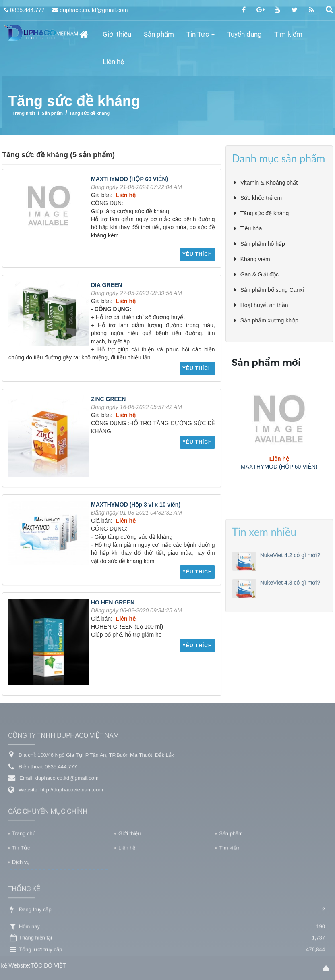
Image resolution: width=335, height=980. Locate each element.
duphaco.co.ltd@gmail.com (94, 10)
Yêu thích (197, 255)
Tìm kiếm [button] (289, 34)
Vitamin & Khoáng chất (269, 183)
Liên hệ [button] (114, 62)
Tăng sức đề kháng (265, 214)
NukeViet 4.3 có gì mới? (290, 660)
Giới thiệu (129, 895)
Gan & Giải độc (260, 275)
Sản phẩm (231, 895)
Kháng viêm (255, 260)
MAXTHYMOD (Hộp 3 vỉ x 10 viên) (136, 505)
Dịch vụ (21, 924)
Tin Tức (21, 910)
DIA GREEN (106, 286)
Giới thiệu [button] (117, 34)
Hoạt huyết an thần (264, 306)
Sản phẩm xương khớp (269, 321)
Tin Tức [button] (201, 37)
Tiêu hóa (251, 229)
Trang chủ (24, 895)
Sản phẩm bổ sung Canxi (272, 291)
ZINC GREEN (108, 400)
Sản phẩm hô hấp (263, 245)
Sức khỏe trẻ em (261, 199)
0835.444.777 (27, 10)
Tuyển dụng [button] (245, 34)
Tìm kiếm (230, 910)
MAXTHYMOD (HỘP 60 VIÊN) (129, 180)
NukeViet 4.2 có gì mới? (290, 633)
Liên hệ (127, 910)
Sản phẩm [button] (159, 34)
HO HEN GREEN (113, 603)
